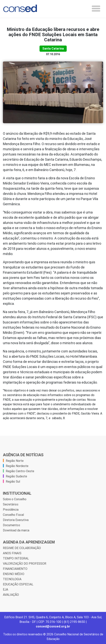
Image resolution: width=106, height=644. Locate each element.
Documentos (11, 525)
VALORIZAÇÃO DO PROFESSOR (25, 563)
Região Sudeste (16, 476)
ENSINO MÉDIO (14, 574)
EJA (5, 589)
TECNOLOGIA (12, 579)
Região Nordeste (17, 466)
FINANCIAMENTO (15, 569)
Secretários (11, 504)
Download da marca (16, 530)
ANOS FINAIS (12, 553)
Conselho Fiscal (13, 515)
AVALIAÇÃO (11, 595)
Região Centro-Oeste (20, 471)
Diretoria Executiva (16, 520)
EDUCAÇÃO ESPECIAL (18, 584)
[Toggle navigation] (96, 9)
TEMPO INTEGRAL (16, 558)
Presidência (11, 509)
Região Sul (13, 481)
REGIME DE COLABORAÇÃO (22, 548)
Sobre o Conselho (15, 499)
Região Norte (15, 461)
